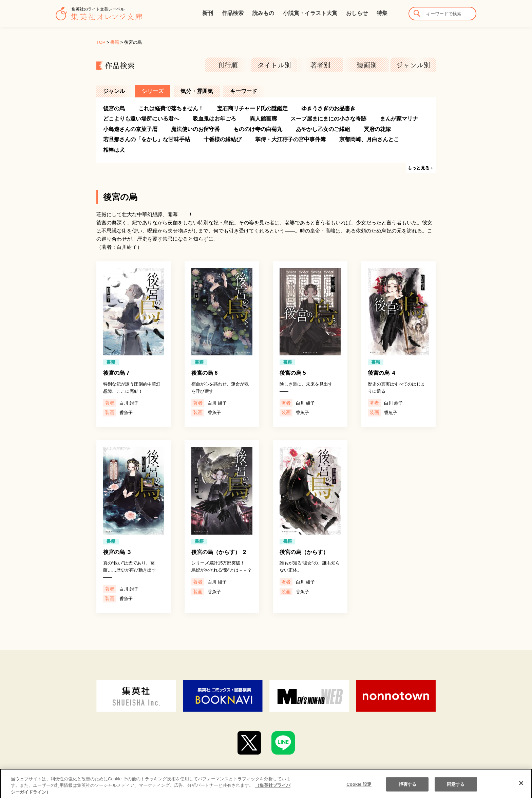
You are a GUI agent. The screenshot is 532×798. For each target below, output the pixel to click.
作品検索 (233, 13)
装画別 (367, 65)
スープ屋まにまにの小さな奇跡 (328, 119)
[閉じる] (521, 790)
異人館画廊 (263, 119)
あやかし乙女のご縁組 (323, 129)
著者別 (320, 65)
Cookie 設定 (359, 791)
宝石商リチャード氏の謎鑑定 (252, 108)
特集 (382, 13)
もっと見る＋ (421, 168)
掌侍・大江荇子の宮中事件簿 (290, 139)
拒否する (408, 791)
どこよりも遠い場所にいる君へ (141, 119)
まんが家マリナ (399, 119)
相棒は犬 (114, 150)
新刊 (208, 13)
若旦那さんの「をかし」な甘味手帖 (147, 139)
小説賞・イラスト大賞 (310, 13)
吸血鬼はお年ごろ (214, 119)
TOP (101, 42)
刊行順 (228, 65)
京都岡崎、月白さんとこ (369, 139)
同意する (456, 791)
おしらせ (357, 13)
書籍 (115, 42)
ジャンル (114, 91)
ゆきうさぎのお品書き (328, 108)
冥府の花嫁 (377, 129)
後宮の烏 (114, 108)
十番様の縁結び (223, 139)
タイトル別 (274, 65)
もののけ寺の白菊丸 (258, 129)
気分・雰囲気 (197, 91)
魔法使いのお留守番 (195, 129)
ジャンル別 (413, 65)
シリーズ (153, 91)
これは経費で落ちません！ (171, 108)
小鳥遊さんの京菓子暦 (130, 129)
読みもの (263, 13)
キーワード (244, 91)
